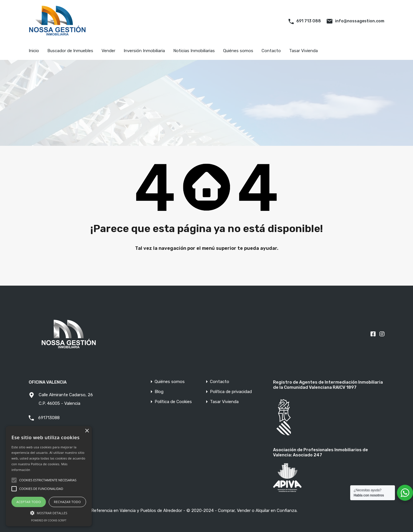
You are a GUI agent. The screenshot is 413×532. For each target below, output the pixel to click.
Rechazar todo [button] (67, 502)
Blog (159, 392)
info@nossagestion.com (360, 21)
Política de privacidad (231, 392)
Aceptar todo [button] (29, 502)
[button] (49, 512)
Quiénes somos (238, 51)
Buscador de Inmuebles (70, 51)
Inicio (34, 51)
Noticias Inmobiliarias (194, 51)
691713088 (49, 418)
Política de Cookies (173, 402)
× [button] (87, 431)
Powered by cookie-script (49, 520)
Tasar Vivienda (303, 51)
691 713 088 (309, 21)
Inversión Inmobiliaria (144, 51)
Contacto (271, 51)
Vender (108, 51)
